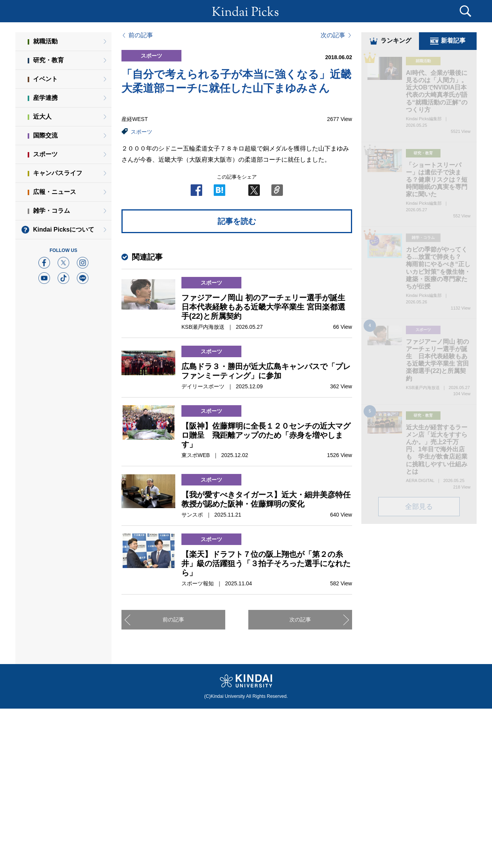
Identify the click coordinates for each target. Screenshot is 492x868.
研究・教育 (48, 60)
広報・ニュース (55, 192)
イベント (45, 79)
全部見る (419, 507)
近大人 (42, 117)
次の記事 (333, 35)
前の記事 (141, 35)
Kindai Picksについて (64, 229)
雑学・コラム (52, 211)
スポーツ (141, 132)
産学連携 (45, 98)
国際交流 (45, 135)
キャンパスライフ (58, 173)
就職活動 (45, 41)
